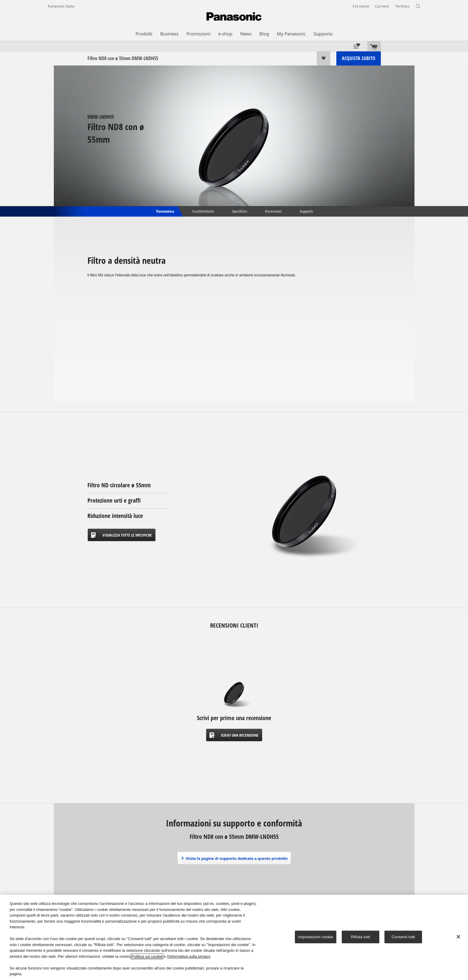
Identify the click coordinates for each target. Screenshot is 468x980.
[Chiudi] (458, 937)
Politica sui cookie (147, 956)
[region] (234, 937)
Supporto (306, 211)
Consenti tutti (403, 937)
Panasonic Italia (61, 6)
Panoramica (165, 211)
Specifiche (240, 211)
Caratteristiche (203, 211)
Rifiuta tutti (361, 937)
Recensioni (273, 211)
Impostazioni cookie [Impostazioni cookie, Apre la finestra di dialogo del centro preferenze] (316, 937)
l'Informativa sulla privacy (188, 956)
